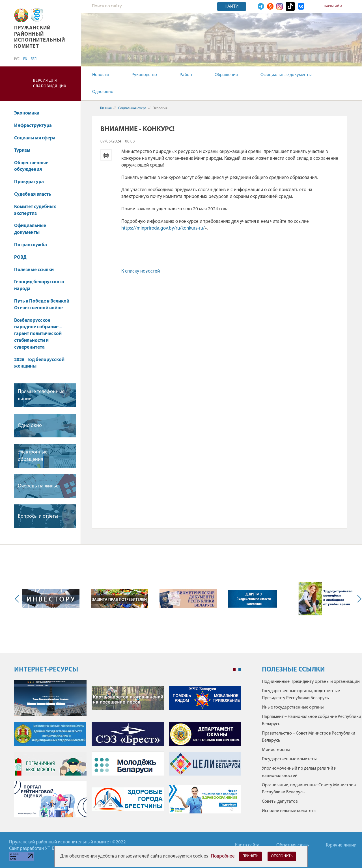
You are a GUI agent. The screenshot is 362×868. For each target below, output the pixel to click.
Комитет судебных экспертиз (35, 210)
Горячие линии (341, 845)
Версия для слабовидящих (50, 84)
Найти (232, 7)
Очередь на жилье (38, 486)
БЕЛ (34, 59)
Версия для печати (106, 155)
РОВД (20, 257)
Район (186, 75)
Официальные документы (286, 75)
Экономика (29, 113)
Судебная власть (33, 194)
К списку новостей (141, 271)
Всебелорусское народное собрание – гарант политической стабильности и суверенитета (38, 334)
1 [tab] (234, 670)
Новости (101, 75)
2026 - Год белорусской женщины (39, 363)
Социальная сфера (37, 138)
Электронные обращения (33, 456)
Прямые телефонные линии (41, 395)
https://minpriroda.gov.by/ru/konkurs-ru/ (163, 228)
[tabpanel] (128, 752)
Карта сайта (333, 6)
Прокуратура (32, 182)
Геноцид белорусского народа (39, 285)
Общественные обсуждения (31, 166)
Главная (106, 108)
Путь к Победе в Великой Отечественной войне (42, 305)
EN (25, 59)
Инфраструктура (36, 126)
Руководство (144, 75)
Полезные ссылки (34, 270)
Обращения (226, 75)
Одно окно (103, 92)
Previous (18, 599)
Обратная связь (293, 845)
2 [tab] (240, 670)
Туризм (22, 151)
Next (358, 599)
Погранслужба (31, 245)
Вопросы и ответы (38, 516)
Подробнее (223, 856)
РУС (17, 59)
